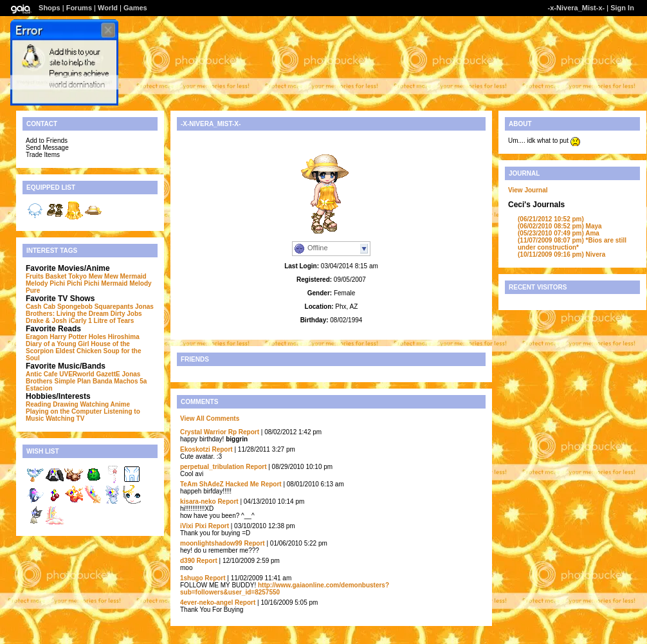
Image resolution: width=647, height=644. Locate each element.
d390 (187, 561)
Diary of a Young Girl (58, 344)
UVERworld (77, 374)
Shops (50, 8)
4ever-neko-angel (206, 603)
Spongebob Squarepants (95, 307)
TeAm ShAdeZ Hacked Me (220, 484)
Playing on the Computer (64, 411)
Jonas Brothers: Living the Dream (90, 310)
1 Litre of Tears (111, 321)
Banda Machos (115, 381)
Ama (559, 233)
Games (135, 8)
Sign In (622, 8)
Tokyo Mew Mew (93, 276)
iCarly (78, 321)
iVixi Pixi (193, 526)
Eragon (37, 337)
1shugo (192, 578)
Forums (79, 8)
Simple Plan (72, 381)
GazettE (108, 374)
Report (249, 432)
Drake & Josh (46, 321)
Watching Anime (105, 404)
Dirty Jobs (126, 314)
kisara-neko (198, 501)
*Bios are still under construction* (572, 244)
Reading (38, 404)
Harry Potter (68, 337)
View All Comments (210, 419)
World (108, 8)
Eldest (65, 351)
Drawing (65, 404)
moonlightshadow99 (211, 543)
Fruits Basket (46, 276)
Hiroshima (124, 337)
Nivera (561, 254)
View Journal (528, 190)
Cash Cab (41, 307)
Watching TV (65, 419)
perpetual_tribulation (212, 467)
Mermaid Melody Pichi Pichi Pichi (86, 280)
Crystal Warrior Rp (208, 432)
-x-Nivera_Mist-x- (577, 8)
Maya (560, 226)
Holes (97, 337)
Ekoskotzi (195, 449)
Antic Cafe (41, 374)
